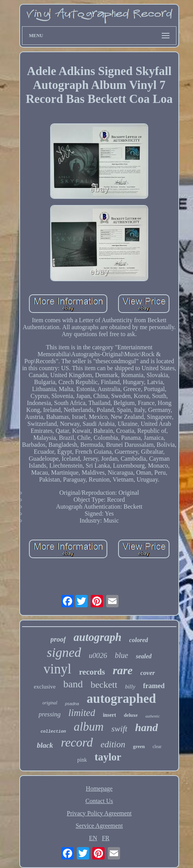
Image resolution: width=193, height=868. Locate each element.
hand (146, 727)
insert (109, 715)
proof (58, 639)
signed (64, 652)
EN (93, 838)
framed (154, 686)
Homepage (99, 789)
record (77, 742)
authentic (153, 716)
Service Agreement (99, 826)
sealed (144, 656)
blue (121, 655)
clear (157, 747)
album (89, 727)
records (92, 672)
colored (139, 640)
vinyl (58, 669)
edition (113, 744)
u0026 (98, 655)
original (50, 703)
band (73, 684)
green (139, 746)
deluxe (131, 715)
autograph (98, 637)
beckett (104, 685)
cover (148, 673)
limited (82, 713)
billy (130, 687)
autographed (122, 699)
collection (53, 731)
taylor (108, 757)
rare (123, 670)
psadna (72, 704)
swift (119, 729)
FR (106, 838)
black (45, 745)
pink (82, 760)
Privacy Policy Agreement (99, 813)
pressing (50, 714)
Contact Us (99, 801)
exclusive (45, 687)
